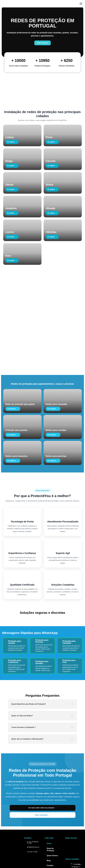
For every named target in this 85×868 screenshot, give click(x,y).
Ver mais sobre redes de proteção (29, 784)
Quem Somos (52, 825)
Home (49, 812)
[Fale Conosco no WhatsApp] (42, 32)
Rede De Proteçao (51, 818)
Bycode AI (63, 848)
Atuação (50, 839)
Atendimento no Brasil (76, 836)
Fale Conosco (12, 334)
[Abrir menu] (81, 4)
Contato (50, 834)
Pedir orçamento (59, 784)
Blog (49, 829)
